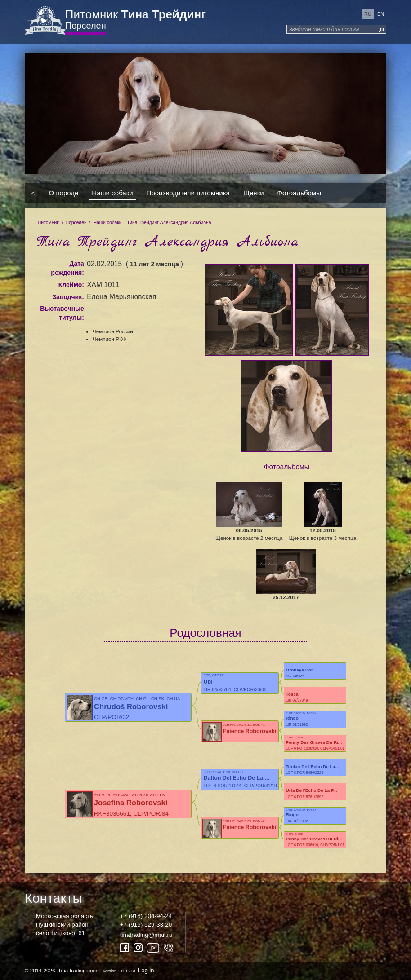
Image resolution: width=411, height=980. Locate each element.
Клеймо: (71, 285)
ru (368, 14)
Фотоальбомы (299, 192)
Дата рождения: (67, 268)
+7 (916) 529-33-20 (146, 925)
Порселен (86, 26)
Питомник (136, 14)
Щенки (254, 192)
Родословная (205, 633)
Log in (146, 970)
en (381, 14)
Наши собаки (112, 192)
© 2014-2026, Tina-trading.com (90, 970)
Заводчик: (68, 297)
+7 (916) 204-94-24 (146, 916)
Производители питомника (188, 192)
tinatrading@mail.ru (146, 935)
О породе (64, 192)
